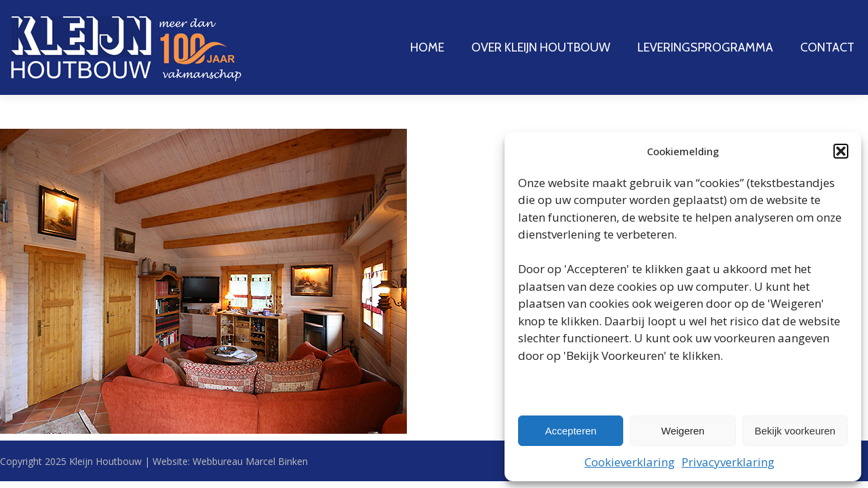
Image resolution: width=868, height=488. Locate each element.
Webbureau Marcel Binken (250, 461)
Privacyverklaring (728, 462)
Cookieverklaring (630, 462)
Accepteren (571, 431)
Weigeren (683, 431)
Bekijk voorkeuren (795, 431)
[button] (841, 151)
